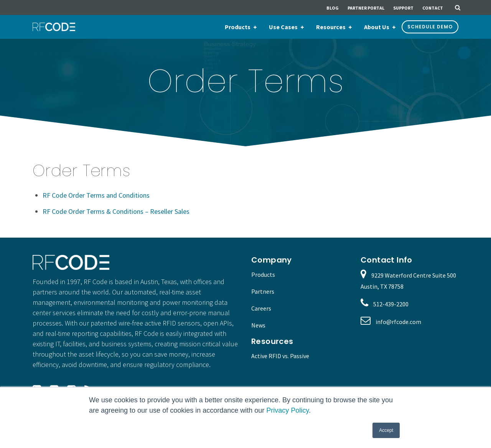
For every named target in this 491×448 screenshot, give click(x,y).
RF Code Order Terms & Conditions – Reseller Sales (116, 211)
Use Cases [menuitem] (283, 27)
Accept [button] (386, 430)
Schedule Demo (430, 27)
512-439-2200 (391, 304)
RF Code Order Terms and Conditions (96, 195)
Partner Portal (366, 8)
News (258, 325)
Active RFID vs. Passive (280, 356)
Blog (333, 8)
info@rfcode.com (398, 322)
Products (263, 274)
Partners (263, 291)
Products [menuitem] (238, 27)
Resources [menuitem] (331, 27)
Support (403, 8)
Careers (261, 308)
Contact (433, 8)
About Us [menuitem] (377, 27)
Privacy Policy (288, 410)
